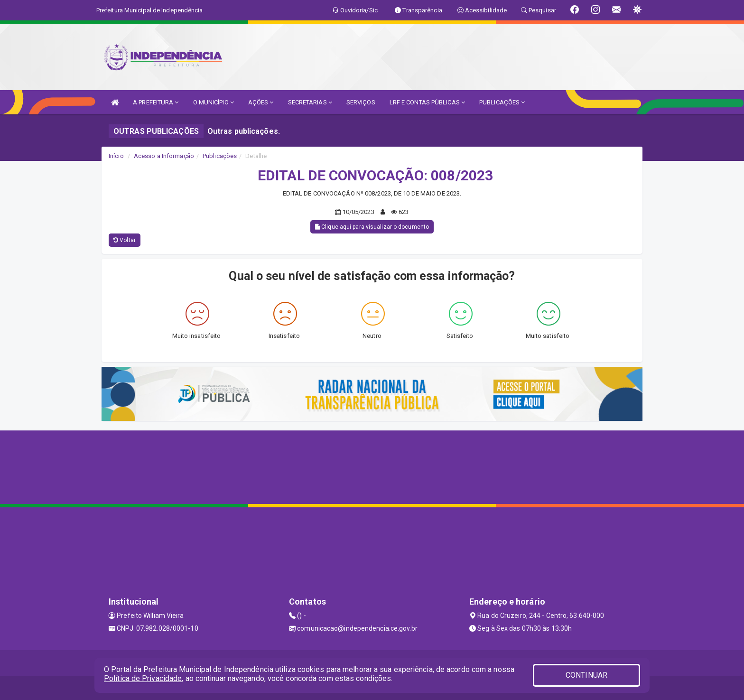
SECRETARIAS (310, 102)
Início (116, 156)
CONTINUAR (586, 675)
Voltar (125, 240)
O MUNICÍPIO (214, 102)
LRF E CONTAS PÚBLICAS (427, 102)
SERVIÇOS (361, 102)
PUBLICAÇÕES (502, 102)
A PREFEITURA (156, 102)
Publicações (220, 156)
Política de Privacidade (143, 678)
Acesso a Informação (164, 156)
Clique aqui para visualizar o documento (372, 227)
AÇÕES (261, 102)
